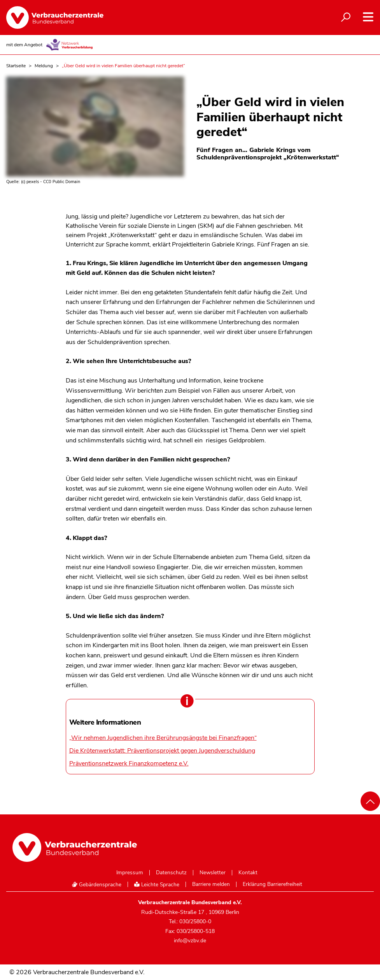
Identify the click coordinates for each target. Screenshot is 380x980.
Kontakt (248, 873)
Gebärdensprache (96, 885)
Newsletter (213, 873)
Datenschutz (171, 873)
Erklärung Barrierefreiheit (272, 884)
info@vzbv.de (190, 941)
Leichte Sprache (157, 885)
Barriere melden (211, 884)
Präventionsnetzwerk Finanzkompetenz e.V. (129, 763)
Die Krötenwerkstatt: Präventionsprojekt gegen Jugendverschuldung (162, 751)
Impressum (130, 873)
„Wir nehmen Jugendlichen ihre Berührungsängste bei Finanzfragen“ (163, 738)
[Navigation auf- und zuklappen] (368, 17)
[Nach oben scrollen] (370, 801)
